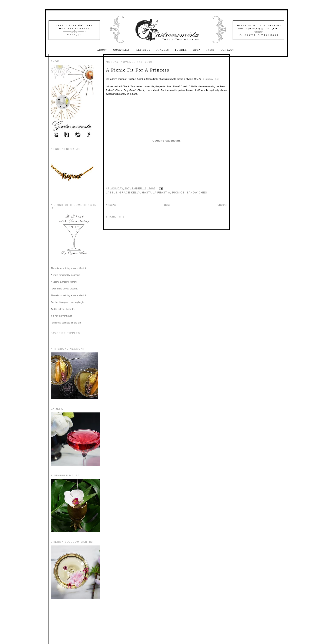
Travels (163, 50)
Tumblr (181, 50)
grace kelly (130, 193)
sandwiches (197, 193)
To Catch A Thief (210, 79)
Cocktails (122, 50)
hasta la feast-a (156, 193)
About (103, 50)
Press (210, 50)
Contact (227, 50)
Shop (196, 50)
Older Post (222, 205)
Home (167, 205)
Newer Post (111, 205)
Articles (143, 50)
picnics (178, 193)
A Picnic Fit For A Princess (138, 70)
